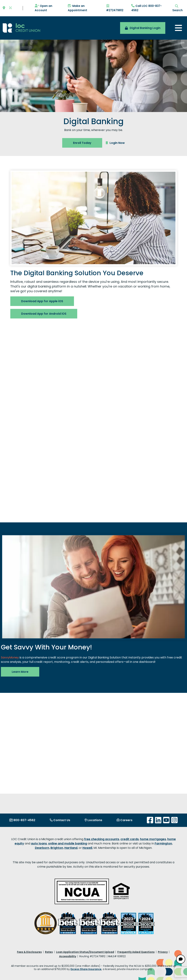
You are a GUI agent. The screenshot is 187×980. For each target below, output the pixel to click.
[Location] (4, 8)
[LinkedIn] (158, 820)
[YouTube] (166, 820)
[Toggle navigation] (178, 28)
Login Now (115, 143)
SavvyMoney (10, 657)
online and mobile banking (68, 843)
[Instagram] (174, 820)
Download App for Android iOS (44, 314)
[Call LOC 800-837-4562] (147, 8)
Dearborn (42, 848)
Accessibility (68, 956)
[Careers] (125, 820)
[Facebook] (150, 820)
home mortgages (153, 839)
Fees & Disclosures (29, 952)
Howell (87, 848)
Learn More (20, 672)
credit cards (130, 839)
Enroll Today (82, 143)
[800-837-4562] (22, 820)
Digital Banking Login (143, 28)
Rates (49, 952)
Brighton (57, 848)
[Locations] (93, 820)
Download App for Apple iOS (42, 301)
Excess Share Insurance (86, 969)
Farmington (163, 843)
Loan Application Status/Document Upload (85, 952)
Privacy (163, 952)
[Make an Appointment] (83, 8)
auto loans (39, 843)
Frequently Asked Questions (136, 952)
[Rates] (10, 8)
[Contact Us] (60, 820)
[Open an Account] (48, 8)
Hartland (71, 848)
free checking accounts (102, 839)
